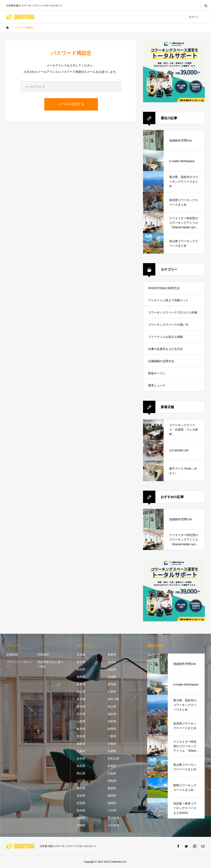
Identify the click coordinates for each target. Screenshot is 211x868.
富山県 (112, 707)
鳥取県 (81, 766)
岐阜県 (81, 729)
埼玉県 (81, 692)
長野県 (112, 721)
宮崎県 (81, 818)
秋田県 (81, 669)
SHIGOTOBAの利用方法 (164, 288)
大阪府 (81, 751)
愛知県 (81, 736)
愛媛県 (112, 788)
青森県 (112, 655)
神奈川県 (113, 699)
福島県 (81, 677)
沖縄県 (81, 825)
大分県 (112, 810)
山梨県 (81, 721)
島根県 (112, 766)
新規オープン (157, 373)
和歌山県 (113, 758)
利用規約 (43, 655)
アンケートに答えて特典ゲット (168, 300)
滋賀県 (81, 744)
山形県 (112, 669)
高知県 (81, 796)
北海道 (81, 655)
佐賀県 (81, 803)
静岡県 (112, 729)
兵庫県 (112, 751)
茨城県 (112, 677)
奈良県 (81, 758)
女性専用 (113, 825)
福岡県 (112, 796)
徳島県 (112, 781)
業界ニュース (157, 385)
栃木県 (81, 684)
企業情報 (12, 655)
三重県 (112, 736)
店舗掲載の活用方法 (161, 361)
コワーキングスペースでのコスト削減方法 (173, 315)
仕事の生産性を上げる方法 (165, 349)
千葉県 (112, 692)
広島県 (112, 773)
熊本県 (81, 810)
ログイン (194, 17)
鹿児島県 (113, 818)
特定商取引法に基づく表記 (50, 664)
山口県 (81, 781)
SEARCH (206, 5)
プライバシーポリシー (19, 664)
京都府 (112, 744)
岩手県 (81, 662)
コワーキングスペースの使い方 (168, 325)
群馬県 (112, 684)
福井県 (112, 714)
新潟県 (81, 707)
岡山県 (81, 773)
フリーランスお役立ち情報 (165, 337)
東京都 (81, 699)
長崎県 (112, 803)
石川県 (81, 714)
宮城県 (112, 662)
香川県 (81, 788)
